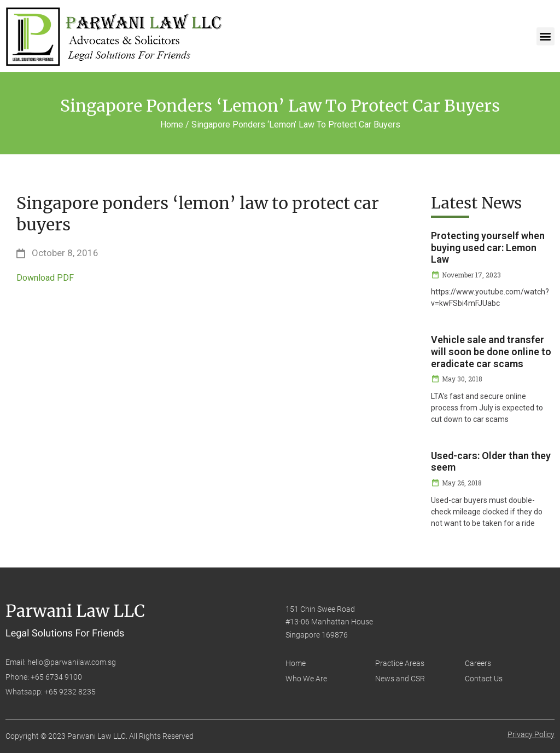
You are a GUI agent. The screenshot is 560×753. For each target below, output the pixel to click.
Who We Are (306, 679)
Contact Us (484, 679)
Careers (478, 663)
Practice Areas (400, 663)
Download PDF (45, 278)
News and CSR (400, 679)
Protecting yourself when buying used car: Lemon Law (488, 247)
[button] (546, 36)
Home (296, 663)
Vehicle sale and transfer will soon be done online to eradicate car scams (491, 351)
